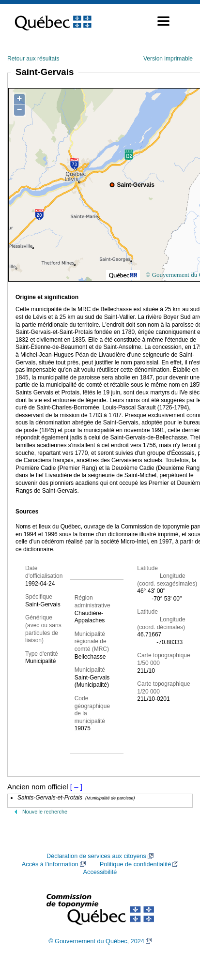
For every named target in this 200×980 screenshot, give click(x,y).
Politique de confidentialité (135, 864)
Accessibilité (100, 872)
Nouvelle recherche (45, 812)
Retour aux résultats (33, 59)
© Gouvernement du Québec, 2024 (96, 941)
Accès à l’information (50, 864)
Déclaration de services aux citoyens (96, 856)
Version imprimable (168, 59)
